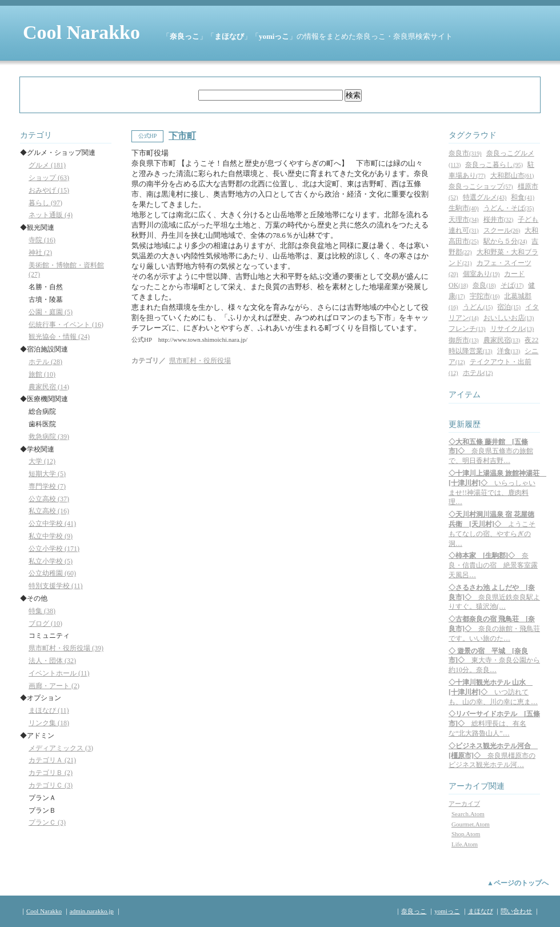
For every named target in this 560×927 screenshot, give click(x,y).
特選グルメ (485, 197)
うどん (478, 307)
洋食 (509, 351)
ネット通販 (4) (51, 215)
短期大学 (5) (47, 474)
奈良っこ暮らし (494, 165)
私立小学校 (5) (51, 561)
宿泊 (509, 307)
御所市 (464, 340)
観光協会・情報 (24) (59, 337)
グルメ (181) (47, 165)
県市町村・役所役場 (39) (66, 648)
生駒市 (464, 208)
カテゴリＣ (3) (51, 785)
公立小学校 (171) (54, 549)
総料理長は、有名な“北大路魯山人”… (494, 724)
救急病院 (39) (49, 437)
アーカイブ (464, 804)
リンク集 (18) (49, 723)
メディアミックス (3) (61, 748)
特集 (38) (42, 611)
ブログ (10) (45, 624)
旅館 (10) (42, 374)
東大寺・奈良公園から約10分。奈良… (494, 661)
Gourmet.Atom (471, 824)
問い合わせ (516, 911)
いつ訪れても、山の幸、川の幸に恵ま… (493, 692)
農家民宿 (502, 340)
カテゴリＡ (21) (52, 760)
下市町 (182, 136)
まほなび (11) (49, 710)
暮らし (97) (45, 203)
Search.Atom (468, 814)
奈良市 (465, 153)
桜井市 (499, 219)
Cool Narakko (81, 32)
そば (512, 285)
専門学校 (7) (47, 486)
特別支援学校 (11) (56, 586)
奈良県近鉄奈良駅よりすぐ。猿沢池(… (494, 597)
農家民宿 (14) (49, 387)
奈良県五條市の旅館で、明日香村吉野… (491, 451)
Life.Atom (465, 844)
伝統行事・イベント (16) (66, 325)
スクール (502, 230)
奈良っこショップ (481, 186)
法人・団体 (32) (52, 661)
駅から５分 (505, 241)
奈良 (484, 285)
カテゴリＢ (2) (51, 773)
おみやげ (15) (49, 190)
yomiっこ (274, 36)
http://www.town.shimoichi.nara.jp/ (203, 339)
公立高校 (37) (49, 499)
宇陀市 (485, 296)
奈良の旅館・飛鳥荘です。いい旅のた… (494, 629)
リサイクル (512, 329)
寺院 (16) (42, 240)
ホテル (478, 373)
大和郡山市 (512, 175)
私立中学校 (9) (51, 536)
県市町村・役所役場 (200, 361)
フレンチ (467, 329)
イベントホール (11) (59, 673)
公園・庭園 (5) (51, 312)
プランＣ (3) (47, 822)
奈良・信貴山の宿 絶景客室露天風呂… (493, 565)
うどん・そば (509, 208)
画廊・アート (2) (54, 686)
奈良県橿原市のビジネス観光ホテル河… (493, 756)
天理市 (464, 219)
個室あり (481, 274)
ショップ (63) (49, 178)
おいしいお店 (509, 318)
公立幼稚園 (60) (52, 573)
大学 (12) (42, 461)
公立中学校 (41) (52, 524)
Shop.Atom (466, 834)
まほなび (229, 36)
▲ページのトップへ (518, 883)
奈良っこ (185, 36)
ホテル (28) (45, 362)
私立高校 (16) (49, 511)
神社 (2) (40, 253)
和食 (523, 197)
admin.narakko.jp (92, 911)
